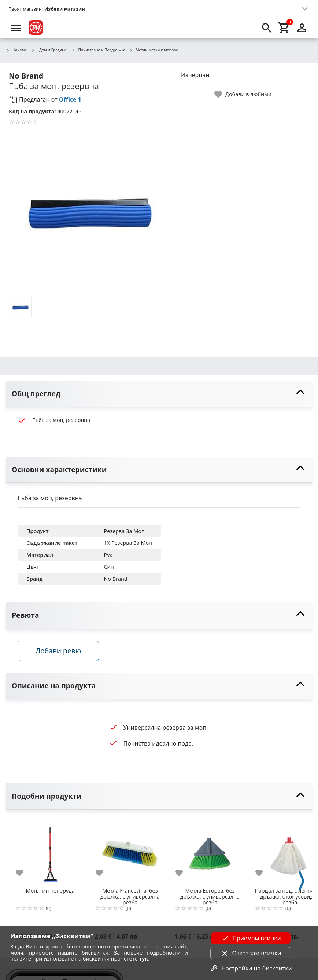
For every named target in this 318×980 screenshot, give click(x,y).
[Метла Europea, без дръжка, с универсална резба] (210, 851)
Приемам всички (251, 938)
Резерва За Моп (124, 531)
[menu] (16, 28)
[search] (267, 28)
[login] (302, 28)
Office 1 (70, 99)
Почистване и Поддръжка (99, 50)
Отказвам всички (251, 953)
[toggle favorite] (243, 94)
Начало (16, 50)
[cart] (284, 28)
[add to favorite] (24, 873)
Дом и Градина (49, 50)
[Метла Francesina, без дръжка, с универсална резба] (130, 851)
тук (143, 959)
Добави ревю (58, 651)
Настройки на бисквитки (251, 968)
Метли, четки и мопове (154, 50)
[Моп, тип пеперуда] (50, 851)
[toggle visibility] (159, 394)
